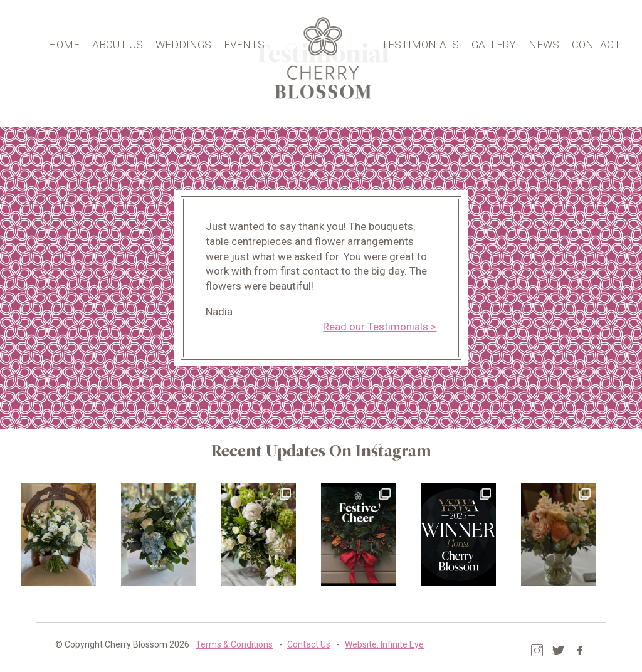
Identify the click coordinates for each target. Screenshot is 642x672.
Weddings (186, 43)
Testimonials (424, 43)
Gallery (497, 43)
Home (66, 43)
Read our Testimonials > (382, 327)
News (548, 43)
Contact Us (290, 644)
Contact (600, 43)
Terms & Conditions (215, 644)
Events (247, 43)
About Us (120, 43)
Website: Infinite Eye (366, 644)
